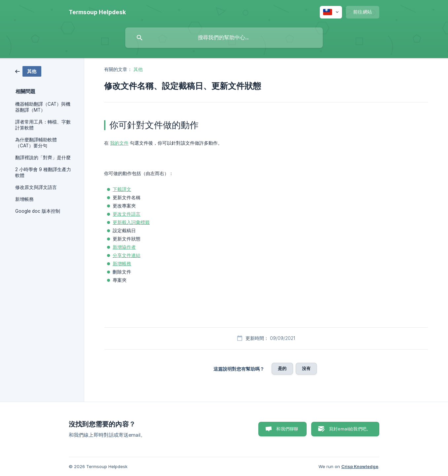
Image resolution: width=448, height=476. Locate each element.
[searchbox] (224, 38)
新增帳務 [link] (24, 199)
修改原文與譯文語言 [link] (36, 187)
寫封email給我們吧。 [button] (350, 429)
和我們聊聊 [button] (287, 429)
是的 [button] (282, 368)
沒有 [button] (306, 368)
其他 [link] (138, 69)
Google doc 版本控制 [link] (38, 211)
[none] (97, 12)
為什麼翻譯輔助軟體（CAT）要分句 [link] (36, 143)
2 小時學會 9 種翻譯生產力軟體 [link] (43, 172)
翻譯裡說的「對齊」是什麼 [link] (43, 158)
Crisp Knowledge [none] (360, 466)
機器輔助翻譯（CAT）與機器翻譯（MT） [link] (43, 107)
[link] (28, 71)
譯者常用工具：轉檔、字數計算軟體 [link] (43, 125)
